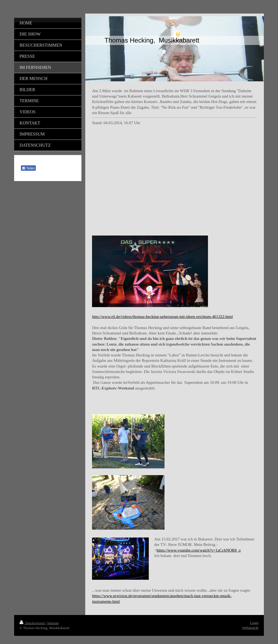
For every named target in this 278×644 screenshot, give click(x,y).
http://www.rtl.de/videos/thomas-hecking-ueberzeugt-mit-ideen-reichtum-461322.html (162, 317)
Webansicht (250, 628)
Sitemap (53, 623)
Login (254, 623)
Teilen (28, 168)
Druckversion (32, 623)
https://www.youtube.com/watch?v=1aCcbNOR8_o (199, 550)
